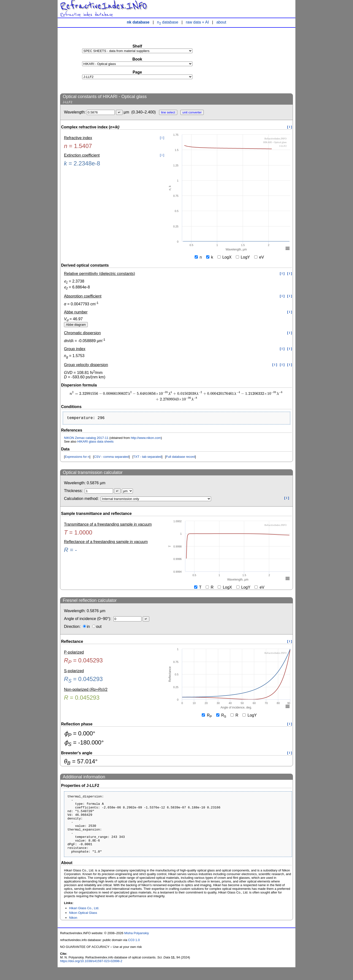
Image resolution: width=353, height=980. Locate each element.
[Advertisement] (256, 60)
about (221, 22)
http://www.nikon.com (146, 439)
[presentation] (176, 396)
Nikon (73, 930)
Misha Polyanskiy (137, 946)
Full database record (181, 458)
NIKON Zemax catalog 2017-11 (86, 439)
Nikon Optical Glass (83, 925)
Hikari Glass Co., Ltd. (84, 921)
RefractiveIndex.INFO (103, 6)
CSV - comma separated (111, 458)
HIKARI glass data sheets (95, 442)
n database (168, 22)
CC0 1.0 (134, 953)
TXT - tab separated (147, 458)
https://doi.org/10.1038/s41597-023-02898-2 (91, 974)
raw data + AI (197, 22)
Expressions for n (77, 458)
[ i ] (290, 127)
